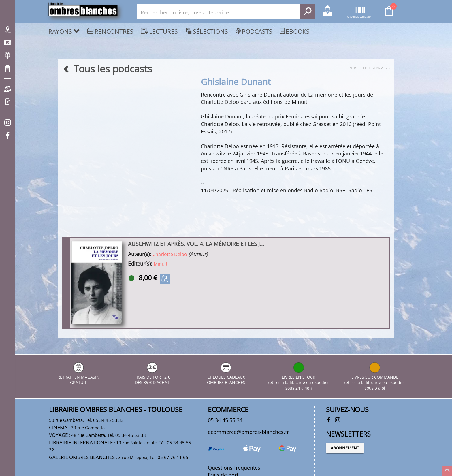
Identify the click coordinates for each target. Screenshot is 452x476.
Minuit (161, 264)
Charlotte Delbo (170, 255)
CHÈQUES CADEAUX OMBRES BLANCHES (226, 377)
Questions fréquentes (234, 468)
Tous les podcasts (107, 69)
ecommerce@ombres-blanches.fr (248, 432)
